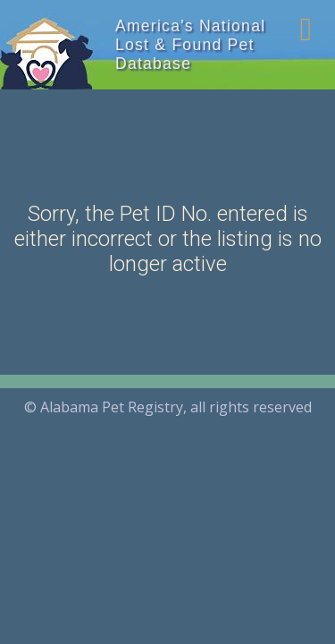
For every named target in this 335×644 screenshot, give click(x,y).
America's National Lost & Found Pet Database (190, 45)
